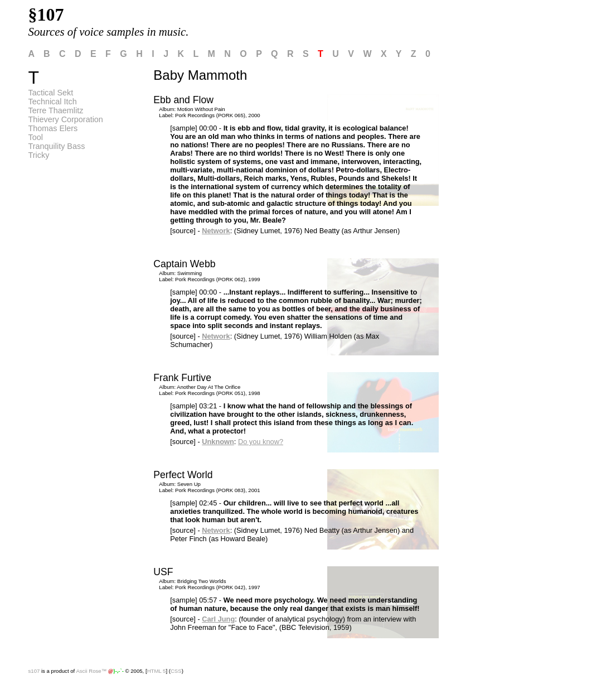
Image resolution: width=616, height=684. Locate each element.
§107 (46, 15)
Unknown (218, 442)
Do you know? (261, 442)
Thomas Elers (53, 128)
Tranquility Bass (57, 146)
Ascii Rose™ (91, 671)
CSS (176, 671)
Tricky (39, 155)
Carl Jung (218, 619)
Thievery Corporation (66, 119)
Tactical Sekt (51, 93)
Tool (36, 137)
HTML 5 (157, 671)
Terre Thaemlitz (56, 110)
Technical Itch (53, 102)
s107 (34, 671)
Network (216, 231)
